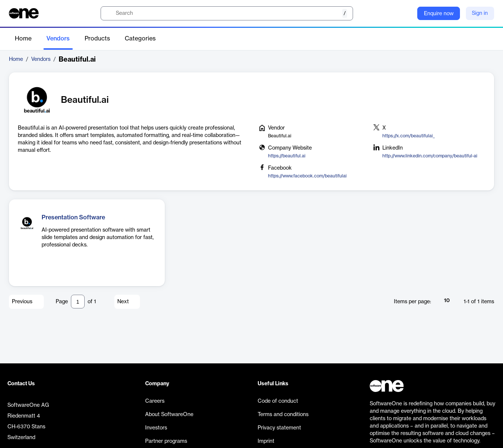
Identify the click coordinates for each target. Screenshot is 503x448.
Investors (156, 428)
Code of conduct (278, 401)
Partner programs (166, 441)
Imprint (266, 441)
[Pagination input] (78, 302)
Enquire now (439, 14)
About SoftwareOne (169, 415)
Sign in (480, 13)
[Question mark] (407, 13)
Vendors (58, 39)
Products (97, 39)
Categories (140, 39)
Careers (155, 401)
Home (23, 39)
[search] (227, 13)
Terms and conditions (283, 415)
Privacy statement (279, 428)
